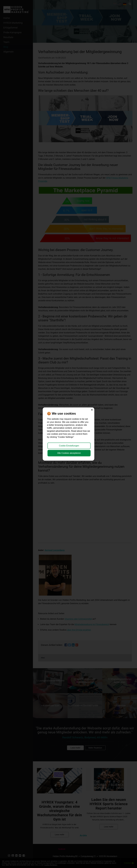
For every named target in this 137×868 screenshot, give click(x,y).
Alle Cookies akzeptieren (69, 453)
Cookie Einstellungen (69, 446)
